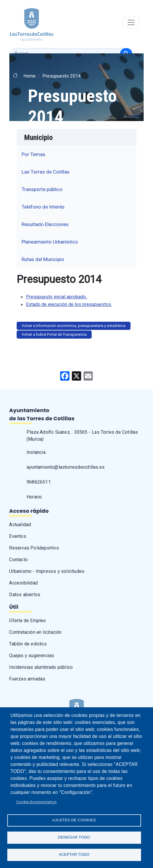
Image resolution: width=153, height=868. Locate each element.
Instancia (36, 452)
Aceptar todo (74, 854)
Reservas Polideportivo (34, 548)
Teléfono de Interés (43, 207)
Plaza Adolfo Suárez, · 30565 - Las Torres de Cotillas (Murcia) (82, 436)
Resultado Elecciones (45, 224)
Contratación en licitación (35, 632)
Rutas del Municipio (43, 259)
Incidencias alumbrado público (41, 667)
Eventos (18, 536)
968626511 (39, 482)
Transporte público (42, 189)
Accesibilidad (23, 583)
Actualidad (20, 525)
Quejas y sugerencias (32, 656)
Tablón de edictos (28, 644)
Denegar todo (74, 837)
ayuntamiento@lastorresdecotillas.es (66, 467)
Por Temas (33, 154)
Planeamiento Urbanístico (50, 242)
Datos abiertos (25, 595)
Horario (34, 497)
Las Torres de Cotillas (46, 172)
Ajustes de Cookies (74, 820)
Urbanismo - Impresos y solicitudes (47, 571)
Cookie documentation (36, 802)
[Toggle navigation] (131, 22)
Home (29, 76)
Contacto (18, 560)
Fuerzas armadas (27, 679)
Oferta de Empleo (27, 621)
